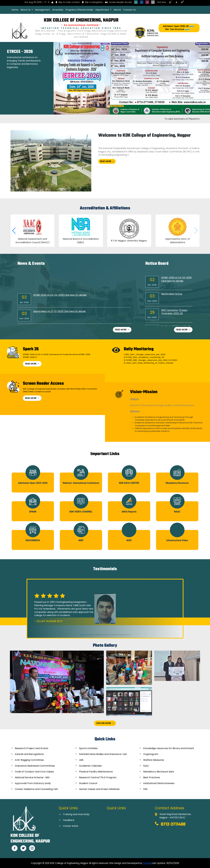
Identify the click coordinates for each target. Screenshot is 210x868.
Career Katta (71, 826)
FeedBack (69, 820)
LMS (81, 760)
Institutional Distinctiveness (159, 783)
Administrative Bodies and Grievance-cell (103, 754)
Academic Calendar (90, 766)
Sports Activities (88, 748)
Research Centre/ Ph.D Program (98, 777)
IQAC (146, 766)
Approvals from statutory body (33, 783)
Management (43, 10)
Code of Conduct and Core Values (34, 772)
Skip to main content (69, 2)
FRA (145, 789)
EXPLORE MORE (105, 723)
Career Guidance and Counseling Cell (36, 789)
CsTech (147, 863)
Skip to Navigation (94, 2)
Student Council (88, 783)
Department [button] (103, 10)
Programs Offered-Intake (79, 10)
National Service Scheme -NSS (32, 777)
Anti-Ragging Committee (29, 760)
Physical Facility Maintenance (96, 772)
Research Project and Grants (32, 748)
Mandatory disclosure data (159, 772)
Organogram (151, 754)
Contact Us (129, 10)
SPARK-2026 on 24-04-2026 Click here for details (60, 298)
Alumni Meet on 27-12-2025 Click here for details (60, 315)
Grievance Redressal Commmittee (35, 766)
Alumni (117, 10)
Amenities (58, 10)
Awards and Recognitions (29, 754)
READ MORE (107, 161)
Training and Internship (76, 814)
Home (15, 10)
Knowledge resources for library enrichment (169, 748)
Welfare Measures (154, 760)
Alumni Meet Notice (172, 299)
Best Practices (152, 777)
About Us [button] (26, 10)
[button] (14, 231)
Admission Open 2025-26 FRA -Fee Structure (179, 28)
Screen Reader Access (121, 2)
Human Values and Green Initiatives (99, 789)
